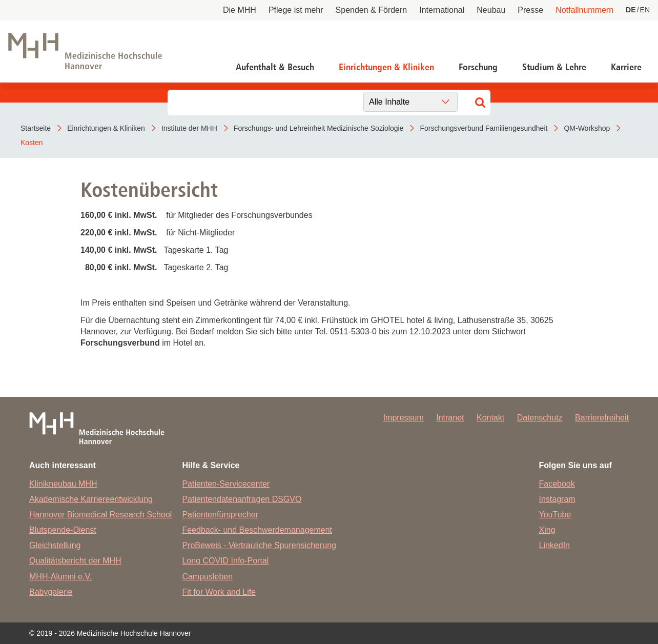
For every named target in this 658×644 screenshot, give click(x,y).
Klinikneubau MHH (63, 484)
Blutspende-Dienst (63, 530)
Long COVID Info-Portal (225, 561)
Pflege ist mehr (296, 10)
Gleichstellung (55, 545)
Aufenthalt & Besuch (275, 67)
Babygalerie (51, 592)
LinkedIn (555, 545)
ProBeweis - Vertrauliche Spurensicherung (259, 545)
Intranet (450, 418)
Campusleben (207, 577)
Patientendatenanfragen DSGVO (242, 499)
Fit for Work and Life (219, 592)
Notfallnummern (584, 10)
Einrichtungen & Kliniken (386, 67)
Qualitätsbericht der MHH (75, 561)
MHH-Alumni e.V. (60, 577)
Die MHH (240, 10)
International (442, 10)
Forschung (478, 67)
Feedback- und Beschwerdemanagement (257, 530)
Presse (530, 10)
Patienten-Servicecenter (226, 484)
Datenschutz (540, 418)
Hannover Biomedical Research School (100, 515)
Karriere (626, 67)
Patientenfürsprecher (220, 515)
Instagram (557, 499)
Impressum (404, 418)
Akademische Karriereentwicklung (91, 499)
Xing (547, 530)
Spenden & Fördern (372, 10)
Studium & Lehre (554, 67)
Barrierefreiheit (602, 418)
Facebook (557, 484)
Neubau (491, 10)
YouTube (555, 515)
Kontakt (490, 418)
